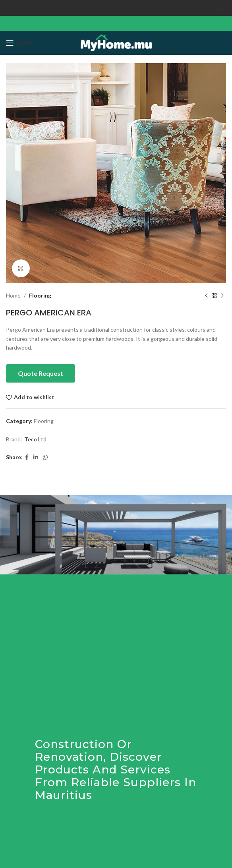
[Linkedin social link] (36, 457)
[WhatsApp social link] (45, 457)
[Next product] (222, 296)
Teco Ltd (35, 439)
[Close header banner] (222, 8)
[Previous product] (206, 296)
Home (13, 295)
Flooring (40, 295)
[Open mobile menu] (19, 43)
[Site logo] (116, 42)
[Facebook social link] (27, 457)
